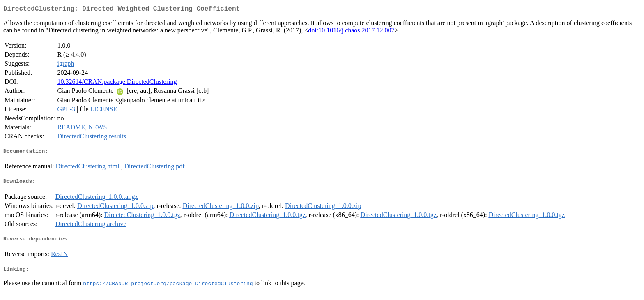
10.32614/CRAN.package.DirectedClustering (117, 83)
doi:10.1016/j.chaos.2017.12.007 (351, 32)
